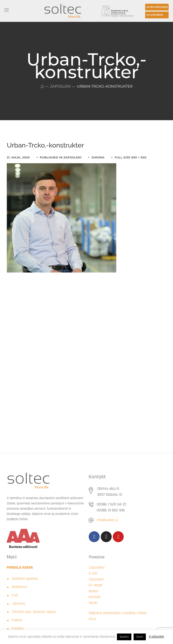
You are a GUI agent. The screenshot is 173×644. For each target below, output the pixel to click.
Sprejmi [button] (124, 637)
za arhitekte (154, 15)
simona (98, 157)
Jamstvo (19, 603)
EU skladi (95, 585)
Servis (93, 603)
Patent (17, 620)
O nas (93, 573)
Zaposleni (61, 86)
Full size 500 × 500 (130, 157)
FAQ (15, 595)
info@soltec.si (107, 520)
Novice (94, 591)
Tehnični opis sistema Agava (34, 612)
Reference (20, 587)
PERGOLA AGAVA (20, 567)
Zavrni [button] (140, 637)
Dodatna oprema (25, 579)
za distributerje (157, 7)
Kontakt (95, 597)
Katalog (18, 628)
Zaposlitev (97, 567)
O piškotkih (156, 637)
